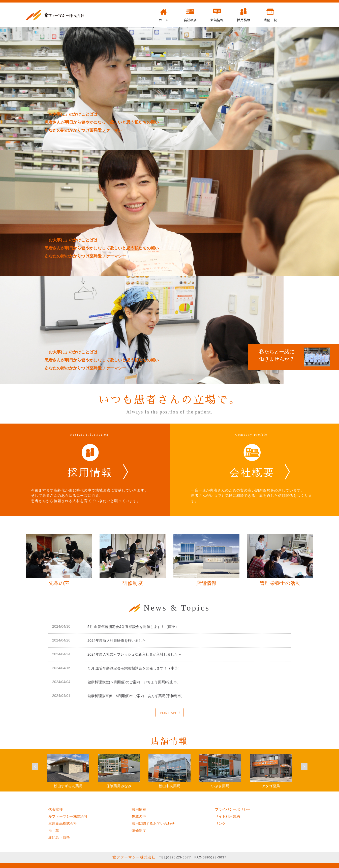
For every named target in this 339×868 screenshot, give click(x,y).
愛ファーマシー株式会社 (68, 816)
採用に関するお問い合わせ (153, 823)
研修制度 (139, 831)
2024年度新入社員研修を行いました (117, 640)
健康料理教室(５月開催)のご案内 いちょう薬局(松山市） (134, 682)
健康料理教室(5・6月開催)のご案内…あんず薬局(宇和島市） (136, 696)
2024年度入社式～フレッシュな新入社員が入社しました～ (134, 654)
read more (168, 712)
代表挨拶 (56, 809)
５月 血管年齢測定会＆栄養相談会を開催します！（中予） (134, 668)
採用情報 (139, 809)
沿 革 (54, 831)
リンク (220, 823)
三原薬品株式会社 (63, 823)
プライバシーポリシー (233, 809)
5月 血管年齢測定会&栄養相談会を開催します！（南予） (133, 627)
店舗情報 (170, 741)
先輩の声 (139, 816)
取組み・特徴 (59, 838)
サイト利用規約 (227, 816)
